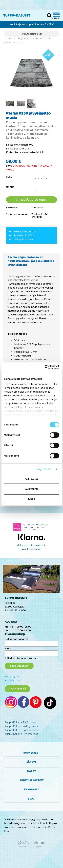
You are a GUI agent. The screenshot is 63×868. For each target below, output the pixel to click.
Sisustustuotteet (32, 780)
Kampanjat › (12, 676)
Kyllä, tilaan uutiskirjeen (23, 658)
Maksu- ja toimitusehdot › (32, 545)
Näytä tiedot (44, 469)
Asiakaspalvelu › (32, 549)
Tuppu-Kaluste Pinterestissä (22, 734)
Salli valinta (32, 489)
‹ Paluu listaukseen (32, 34)
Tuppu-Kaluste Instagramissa (22, 726)
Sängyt (32, 762)
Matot (9, 38)
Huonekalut (32, 753)
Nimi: (8, 648)
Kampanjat (32, 790)
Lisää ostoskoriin (32, 200)
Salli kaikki (32, 479)
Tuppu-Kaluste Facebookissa (22, 730)
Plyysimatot (24, 38)
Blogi (32, 799)
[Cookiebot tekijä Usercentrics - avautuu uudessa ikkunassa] (45, 367)
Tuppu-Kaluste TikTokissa (20, 722)
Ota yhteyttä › (17, 689)
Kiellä (31, 499)
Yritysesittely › (13, 680)
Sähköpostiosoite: (16, 639)
